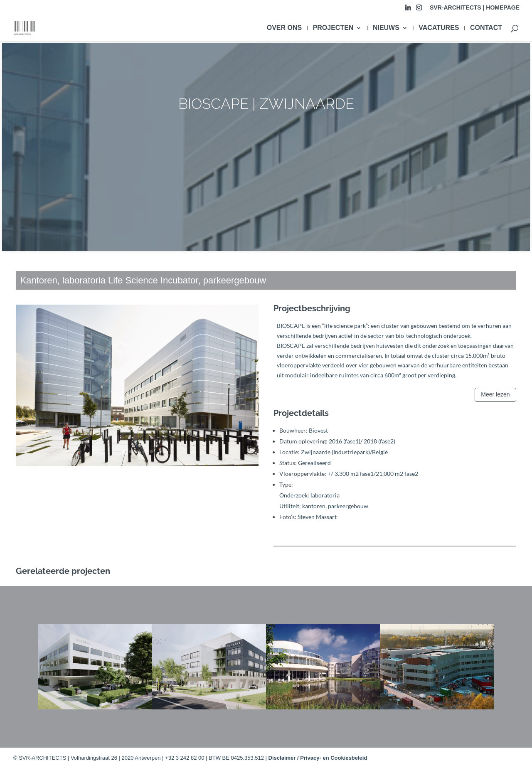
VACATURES (439, 28)
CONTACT (486, 28)
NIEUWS (386, 28)
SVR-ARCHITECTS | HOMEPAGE (475, 8)
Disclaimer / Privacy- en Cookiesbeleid (318, 758)
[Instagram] (419, 10)
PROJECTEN (333, 28)
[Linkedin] (408, 10)
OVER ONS (284, 28)
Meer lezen (495, 394)
